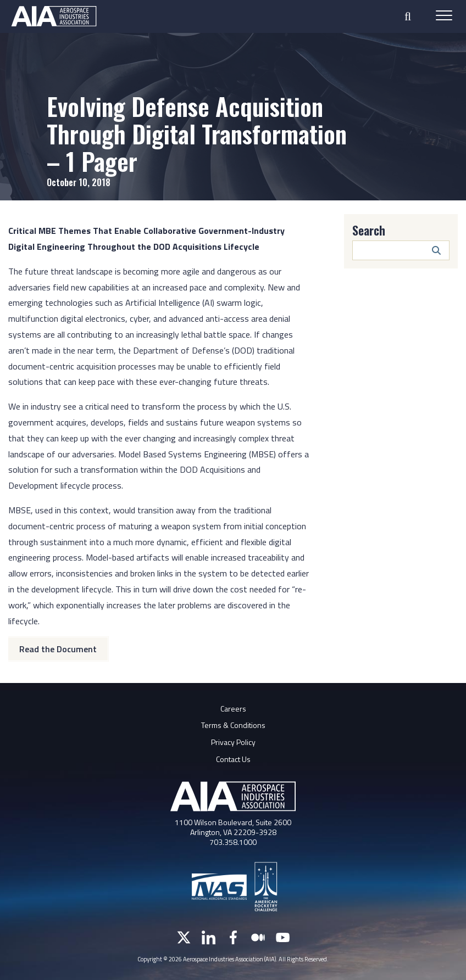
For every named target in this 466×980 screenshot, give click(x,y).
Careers (233, 709)
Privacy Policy (233, 742)
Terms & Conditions (233, 725)
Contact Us (233, 759)
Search (369, 230)
